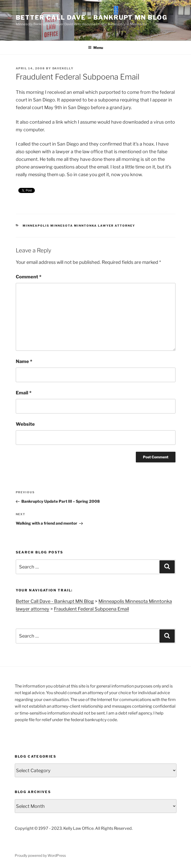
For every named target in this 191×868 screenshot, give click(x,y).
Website (25, 424)
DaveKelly (63, 68)
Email (24, 393)
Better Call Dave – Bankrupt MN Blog (92, 17)
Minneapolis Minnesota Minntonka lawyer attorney (79, 226)
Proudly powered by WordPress (40, 855)
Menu (96, 48)
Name (24, 361)
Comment (29, 277)
